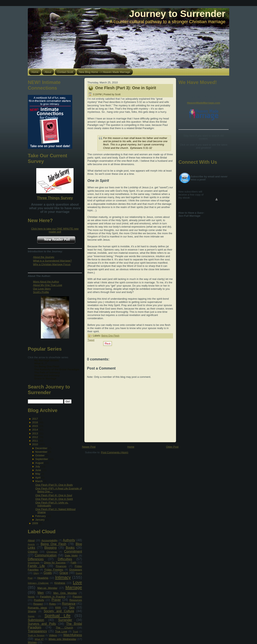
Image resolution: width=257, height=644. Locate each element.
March (39, 481)
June (38, 470)
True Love (61, 631)
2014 (35, 430)
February (40, 516)
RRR (58, 608)
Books (70, 548)
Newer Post (89, 447)
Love (77, 582)
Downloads (34, 563)
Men (41, 593)
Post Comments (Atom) (115, 452)
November (41, 452)
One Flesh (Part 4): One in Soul (54, 495)
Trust (75, 631)
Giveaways (76, 570)
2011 (35, 441)
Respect (38, 604)
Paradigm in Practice (53, 597)
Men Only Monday (65, 593)
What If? (39, 639)
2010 (35, 444)
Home (131, 447)
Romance (69, 604)
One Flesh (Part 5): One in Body (54, 485)
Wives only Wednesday (62, 639)
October (40, 455)
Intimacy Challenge (38, 583)
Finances (61, 566)
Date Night (71, 555)
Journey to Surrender (177, 14)
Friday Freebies (54, 570)
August (39, 463)
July (38, 466)
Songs (31, 616)
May (38, 474)
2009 (35, 523)
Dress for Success (55, 563)
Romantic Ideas (37, 608)
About (31, 540)
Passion (77, 597)
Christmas (52, 552)
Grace (64, 573)
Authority (69, 540)
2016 (35, 422)
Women (32, 642)
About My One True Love (48, 285)
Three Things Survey (55, 198)
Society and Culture (59, 611)
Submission (36, 620)
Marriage (74, 587)
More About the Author (46, 282)
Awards (31, 544)
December (41, 448)
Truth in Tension (36, 635)
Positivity (39, 600)
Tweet (91, 340)
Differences (36, 559)
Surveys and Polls (42, 624)
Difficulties (65, 559)
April (38, 478)
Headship (43, 578)
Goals (48, 573)
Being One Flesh (53, 544)
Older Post (172, 447)
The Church (64, 628)
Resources (76, 600)
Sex (72, 607)
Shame (32, 611)
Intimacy (63, 577)
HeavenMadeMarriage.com (203, 103)
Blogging (50, 548)
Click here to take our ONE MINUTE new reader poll (55, 230)
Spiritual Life (58, 616)
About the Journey (44, 257)
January (40, 520)
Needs (31, 597)
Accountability (49, 540)
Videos (53, 635)
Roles (52, 604)
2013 (35, 433)
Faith (73, 563)
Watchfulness (73, 635)
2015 (35, 426)
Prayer (56, 600)
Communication (46, 555)
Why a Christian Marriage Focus (52, 264)
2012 (35, 437)
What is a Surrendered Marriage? (52, 261)
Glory (36, 573)
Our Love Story (42, 289)
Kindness (60, 583)
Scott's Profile (41, 292)
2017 (35, 419)
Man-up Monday (47, 588)
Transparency (37, 631)
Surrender (65, 620)
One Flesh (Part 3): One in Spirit (54, 499)
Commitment (73, 551)
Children (33, 552)
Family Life (36, 566)
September (42, 459)
